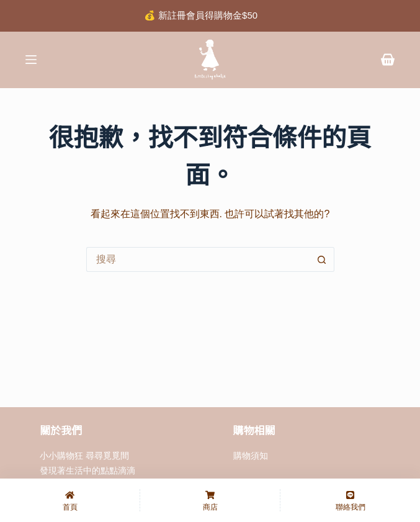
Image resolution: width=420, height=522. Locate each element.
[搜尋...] (198, 259)
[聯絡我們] (350, 500)
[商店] (210, 500)
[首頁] (70, 500)
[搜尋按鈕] (322, 259)
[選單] (31, 60)
